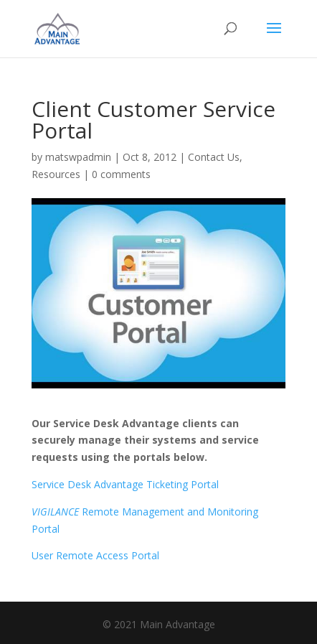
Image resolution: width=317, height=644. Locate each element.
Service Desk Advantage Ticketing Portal (125, 484)
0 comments (121, 174)
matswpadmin (78, 157)
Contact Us (214, 157)
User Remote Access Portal (95, 555)
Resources (56, 174)
